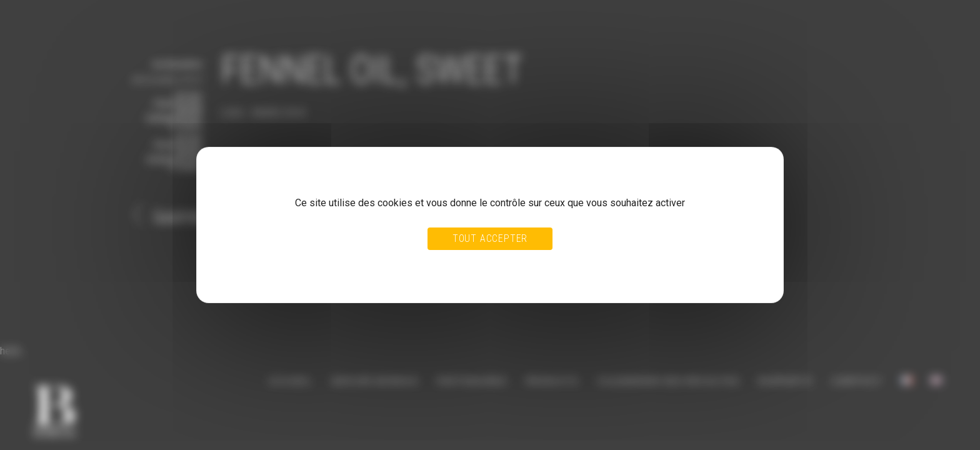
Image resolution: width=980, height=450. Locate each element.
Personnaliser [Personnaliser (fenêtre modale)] (517, 265)
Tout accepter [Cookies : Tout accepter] (490, 238)
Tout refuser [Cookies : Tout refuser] (460, 265)
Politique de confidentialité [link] (270, 277)
